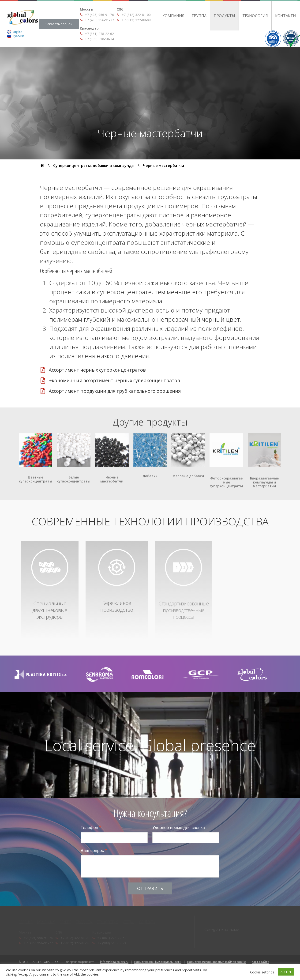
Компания (173, 16)
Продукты (224, 16)
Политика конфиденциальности (158, 962)
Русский (19, 36)
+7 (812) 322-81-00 (136, 15)
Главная (26, 922)
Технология (255, 16)
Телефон (91, 828)
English (18, 32)
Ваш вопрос (94, 851)
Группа (199, 16)
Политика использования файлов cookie (217, 962)
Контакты (286, 16)
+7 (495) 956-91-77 (99, 20)
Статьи (129, 922)
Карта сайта (261, 962)
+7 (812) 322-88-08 (136, 20)
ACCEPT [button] (286, 972)
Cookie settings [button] (262, 972)
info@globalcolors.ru (114, 962)
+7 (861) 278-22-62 (99, 34)
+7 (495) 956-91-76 (99, 15)
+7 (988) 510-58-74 (99, 39)
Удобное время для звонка (179, 828)
